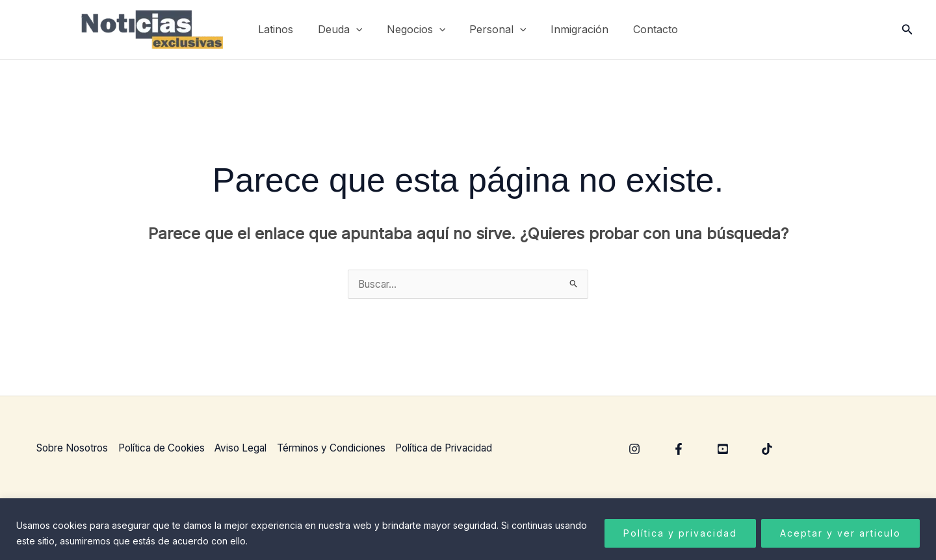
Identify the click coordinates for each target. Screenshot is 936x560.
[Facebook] (679, 450)
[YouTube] (723, 450)
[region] (468, 529)
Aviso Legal (255, 448)
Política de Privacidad (473, 448)
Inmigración (574, 29)
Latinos (285, 29)
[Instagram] (634, 450)
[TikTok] (767, 450)
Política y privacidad (680, 533)
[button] (361, 30)
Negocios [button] (418, 30)
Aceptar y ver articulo (840, 533)
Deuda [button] (345, 30)
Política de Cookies (171, 448)
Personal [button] (497, 30)
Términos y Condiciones (352, 448)
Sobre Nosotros (74, 448)
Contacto (646, 29)
